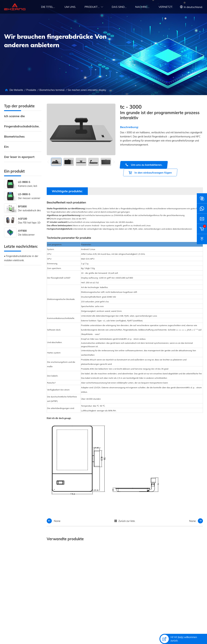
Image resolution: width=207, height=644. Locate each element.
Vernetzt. (166, 7)
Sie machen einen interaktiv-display (87, 90)
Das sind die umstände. (119, 7)
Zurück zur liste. (125, 521)
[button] (114, 162)
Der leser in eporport (19, 157)
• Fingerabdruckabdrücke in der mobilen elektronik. (21, 258)
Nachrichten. (143, 7)
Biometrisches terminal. (52, 90)
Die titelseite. (49, 7)
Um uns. (70, 7)
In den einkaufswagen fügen (150, 173)
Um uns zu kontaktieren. (144, 165)
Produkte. (92, 7)
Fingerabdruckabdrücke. (22, 126)
